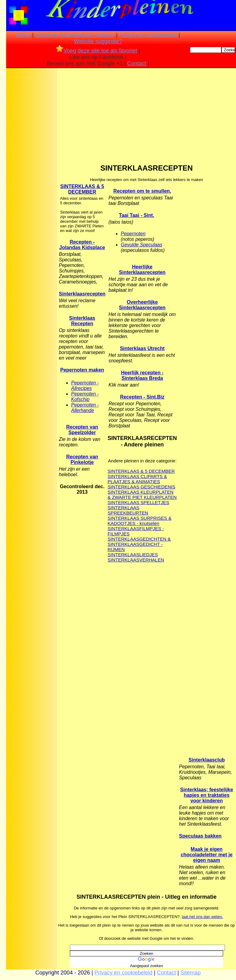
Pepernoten (133, 234)
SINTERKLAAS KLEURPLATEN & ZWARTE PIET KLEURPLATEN (142, 495)
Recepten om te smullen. (142, 191)
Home (23, 35)
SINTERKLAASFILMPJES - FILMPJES (136, 531)
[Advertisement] (32, 166)
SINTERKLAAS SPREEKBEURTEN (128, 510)
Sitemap (191, 973)
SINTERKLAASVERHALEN (136, 560)
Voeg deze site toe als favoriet (96, 51)
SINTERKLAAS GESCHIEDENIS (141, 487)
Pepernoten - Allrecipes (85, 386)
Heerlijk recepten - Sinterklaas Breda (142, 375)
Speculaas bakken (200, 836)
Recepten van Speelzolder (82, 430)
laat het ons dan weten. (202, 917)
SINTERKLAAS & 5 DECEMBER (82, 189)
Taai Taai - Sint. (137, 215)
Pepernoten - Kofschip (85, 397)
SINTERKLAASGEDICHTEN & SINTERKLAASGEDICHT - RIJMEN (139, 544)
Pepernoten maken (82, 370)
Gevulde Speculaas (141, 245)
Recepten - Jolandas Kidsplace (82, 245)
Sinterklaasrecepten (82, 294)
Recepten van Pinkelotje (82, 459)
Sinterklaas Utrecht (142, 348)
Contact (137, 64)
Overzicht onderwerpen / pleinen (75, 35)
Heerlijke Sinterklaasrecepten (142, 270)
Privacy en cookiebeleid (148, 35)
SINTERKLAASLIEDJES (133, 555)
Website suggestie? (98, 41)
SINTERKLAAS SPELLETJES (138, 502)
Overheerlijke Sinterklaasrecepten (142, 305)
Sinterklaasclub (207, 760)
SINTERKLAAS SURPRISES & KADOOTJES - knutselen (139, 521)
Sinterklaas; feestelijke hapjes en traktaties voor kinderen (207, 795)
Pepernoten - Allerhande (85, 408)
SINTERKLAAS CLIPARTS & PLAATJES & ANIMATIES (137, 479)
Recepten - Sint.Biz (142, 397)
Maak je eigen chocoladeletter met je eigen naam (207, 855)
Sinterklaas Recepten (82, 321)
